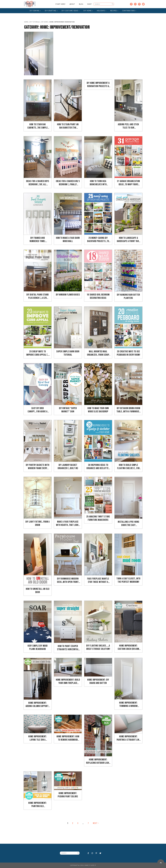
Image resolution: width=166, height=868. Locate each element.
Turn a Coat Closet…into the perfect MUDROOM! (128, 580)
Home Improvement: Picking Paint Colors (68, 795)
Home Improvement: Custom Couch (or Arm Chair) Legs (128, 647)
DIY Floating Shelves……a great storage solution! (98, 647)
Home (26, 22)
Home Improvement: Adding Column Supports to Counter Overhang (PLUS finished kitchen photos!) (38, 705)
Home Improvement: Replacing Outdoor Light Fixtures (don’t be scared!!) (98, 761)
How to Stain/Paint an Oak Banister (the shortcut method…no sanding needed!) (68, 126)
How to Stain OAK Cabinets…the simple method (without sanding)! (38, 126)
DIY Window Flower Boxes (68, 295)
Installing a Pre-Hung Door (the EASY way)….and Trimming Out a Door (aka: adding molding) (128, 524)
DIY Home (88, 11)
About (72, 4)
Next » (96, 823)
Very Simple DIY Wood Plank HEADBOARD (38, 647)
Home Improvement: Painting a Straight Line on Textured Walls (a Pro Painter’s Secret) (128, 738)
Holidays (102, 11)
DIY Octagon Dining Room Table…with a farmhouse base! (128, 410)
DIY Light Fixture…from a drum (38, 523)
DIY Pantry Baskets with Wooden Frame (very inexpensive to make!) (38, 467)
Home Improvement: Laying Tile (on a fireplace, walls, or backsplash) (38, 738)
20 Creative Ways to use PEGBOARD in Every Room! (128, 353)
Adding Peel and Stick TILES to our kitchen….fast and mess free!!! (128, 126)
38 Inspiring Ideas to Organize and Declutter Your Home (98, 467)
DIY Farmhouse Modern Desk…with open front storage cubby (68, 580)
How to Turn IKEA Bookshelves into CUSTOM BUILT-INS (98, 183)
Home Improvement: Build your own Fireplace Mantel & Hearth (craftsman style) (68, 681)
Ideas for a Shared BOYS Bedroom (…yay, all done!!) (38, 183)
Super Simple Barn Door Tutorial (68, 353)
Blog (81, 4)
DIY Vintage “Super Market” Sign (68, 410)
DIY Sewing (35, 11)
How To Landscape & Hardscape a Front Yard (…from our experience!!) (128, 240)
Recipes (114, 11)
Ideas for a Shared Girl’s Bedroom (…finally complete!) (68, 183)
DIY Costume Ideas (71, 11)
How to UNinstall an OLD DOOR (38, 591)
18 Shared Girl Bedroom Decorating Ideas (98, 296)
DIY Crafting (51, 11)
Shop (89, 4)
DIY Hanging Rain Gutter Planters (128, 296)
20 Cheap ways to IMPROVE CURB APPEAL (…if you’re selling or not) (38, 353)
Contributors (129, 11)
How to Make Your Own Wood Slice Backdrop (98, 410)
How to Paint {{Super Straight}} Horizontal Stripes (68, 648)
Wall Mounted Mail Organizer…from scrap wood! (98, 353)
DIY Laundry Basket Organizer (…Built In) (68, 467)
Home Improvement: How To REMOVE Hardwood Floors (68, 738)
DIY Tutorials (35, 22)
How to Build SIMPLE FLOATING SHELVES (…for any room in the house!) (128, 467)
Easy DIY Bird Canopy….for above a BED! (38, 410)
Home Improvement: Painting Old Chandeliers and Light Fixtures (38, 805)
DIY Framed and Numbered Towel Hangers (38, 240)
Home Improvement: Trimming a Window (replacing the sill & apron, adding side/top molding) (128, 704)
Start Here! (60, 4)
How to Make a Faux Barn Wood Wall (68, 240)
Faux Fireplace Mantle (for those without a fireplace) (98, 580)
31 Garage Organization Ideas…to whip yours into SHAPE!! (128, 183)
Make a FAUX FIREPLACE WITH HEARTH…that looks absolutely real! (68, 523)
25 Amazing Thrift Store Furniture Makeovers (98, 518)
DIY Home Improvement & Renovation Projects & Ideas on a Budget (98, 85)
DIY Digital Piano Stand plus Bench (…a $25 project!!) (38, 296)
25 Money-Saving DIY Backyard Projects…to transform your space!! (98, 240)
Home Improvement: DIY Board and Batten (98, 681)
